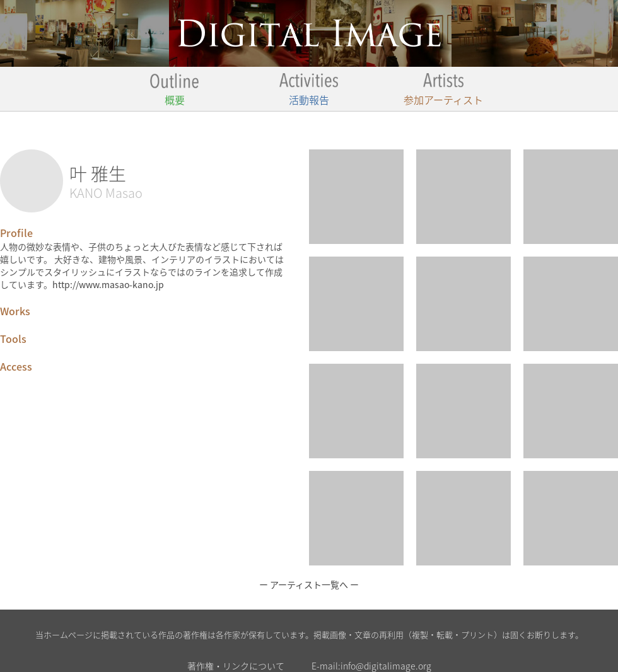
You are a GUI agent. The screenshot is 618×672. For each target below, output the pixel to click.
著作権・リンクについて (236, 666)
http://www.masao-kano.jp (108, 284)
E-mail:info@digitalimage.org (371, 666)
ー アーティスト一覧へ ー (309, 584)
